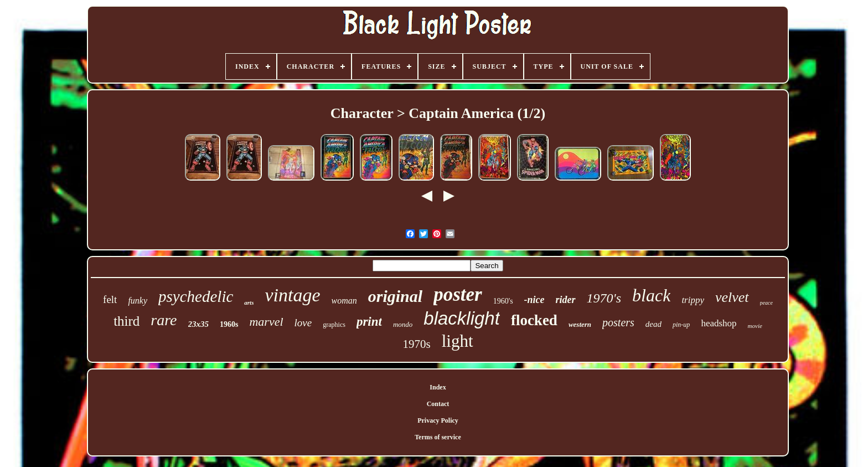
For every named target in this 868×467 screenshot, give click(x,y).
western (580, 324)
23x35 (199, 324)
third (126, 321)
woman (344, 301)
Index (438, 387)
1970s (416, 344)
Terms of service (438, 437)
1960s (229, 324)
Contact (438, 404)
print (369, 322)
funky (138, 301)
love (303, 323)
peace (766, 303)
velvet (732, 297)
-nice (534, 300)
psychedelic (196, 296)
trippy (693, 300)
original (395, 296)
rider (566, 300)
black (651, 295)
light (458, 341)
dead (653, 324)
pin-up (681, 325)
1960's (503, 301)
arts (249, 302)
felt (110, 299)
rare (164, 320)
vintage (292, 295)
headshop (719, 323)
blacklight (462, 318)
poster (458, 294)
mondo (403, 324)
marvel (266, 322)
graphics (334, 325)
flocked (534, 320)
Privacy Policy (438, 420)
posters (618, 322)
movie (755, 326)
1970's (604, 298)
